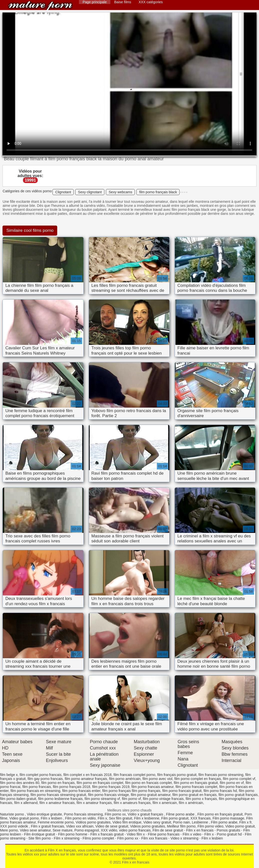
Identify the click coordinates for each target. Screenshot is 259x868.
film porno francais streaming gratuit (58, 795)
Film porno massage (228, 818)
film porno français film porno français (131, 791)
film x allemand (26, 803)
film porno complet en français (198, 779)
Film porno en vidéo (80, 818)
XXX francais (200, 818)
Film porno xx (115, 814)
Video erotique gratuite (44, 814)
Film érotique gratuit (40, 834)
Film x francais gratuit (107, 834)
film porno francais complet (196, 787)
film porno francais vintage (109, 795)
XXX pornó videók (14, 826)
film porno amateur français (86, 779)
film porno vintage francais (163, 799)
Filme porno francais (164, 834)
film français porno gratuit (177, 775)
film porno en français (58, 783)
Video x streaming (184, 838)
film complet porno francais (41, 775)
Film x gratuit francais (48, 826)
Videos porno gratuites (148, 826)
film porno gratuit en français (194, 795)
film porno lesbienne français (60, 799)
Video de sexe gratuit (112, 826)
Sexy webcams (120, 192)
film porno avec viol (157, 779)
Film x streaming (67, 838)
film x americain (165, 803)
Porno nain (182, 822)
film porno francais (37, 787)
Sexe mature (63, 830)
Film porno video (211, 826)
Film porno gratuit (175, 818)
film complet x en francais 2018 (88, 775)
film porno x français (201, 799)
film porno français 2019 (111, 787)
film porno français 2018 (72, 787)
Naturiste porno (12, 814)
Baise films (123, 2)
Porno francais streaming (83, 814)
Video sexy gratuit (157, 822)
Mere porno (9, 830)
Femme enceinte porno (56, 822)
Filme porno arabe (181, 814)
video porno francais (135, 830)
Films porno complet (98, 838)
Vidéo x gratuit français (146, 814)
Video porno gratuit (240, 826)
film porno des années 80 (20, 783)
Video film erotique (127, 822)
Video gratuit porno (24, 818)
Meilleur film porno (181, 826)
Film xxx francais (154, 838)
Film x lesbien (52, 818)
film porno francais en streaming (35, 791)
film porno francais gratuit (182, 791)
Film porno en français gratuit (220, 814)
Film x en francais (40, 6)
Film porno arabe (224, 822)
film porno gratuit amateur (151, 795)
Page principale (95, 2)
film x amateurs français (132, 803)
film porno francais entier (81, 791)
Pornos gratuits (228, 830)
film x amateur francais (57, 803)
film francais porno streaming (221, 775)
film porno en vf (232, 783)
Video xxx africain (80, 826)
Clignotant (63, 192)
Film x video (192, 834)
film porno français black (158, 192)
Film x (102, 818)
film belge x (9, 775)
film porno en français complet (100, 783)
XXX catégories (151, 2)
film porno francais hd (220, 791)
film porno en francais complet (148, 783)
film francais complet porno (134, 775)
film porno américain (125, 779)
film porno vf (131, 799)
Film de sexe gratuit (168, 830)
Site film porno (40, 838)
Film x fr (245, 822)
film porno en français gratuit (196, 783)
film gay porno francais (45, 779)
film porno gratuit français (238, 795)
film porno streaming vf (102, 799)
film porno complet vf (239, 779)
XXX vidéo (109, 830)
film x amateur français (94, 803)
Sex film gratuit (121, 818)
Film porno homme (73, 834)
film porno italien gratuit (18, 799)
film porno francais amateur (152, 787)
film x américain (191, 803)
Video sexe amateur (35, 830)
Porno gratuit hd (229, 834)
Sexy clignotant (90, 192)
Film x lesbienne (147, 818)
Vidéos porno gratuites (93, 822)
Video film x (136, 834)
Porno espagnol (87, 830)
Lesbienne (200, 822)
